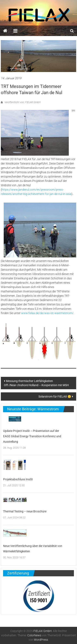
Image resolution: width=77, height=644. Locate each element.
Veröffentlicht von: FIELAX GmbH (22, 102)
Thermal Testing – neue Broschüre (25, 511)
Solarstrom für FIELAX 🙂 (55, 396)
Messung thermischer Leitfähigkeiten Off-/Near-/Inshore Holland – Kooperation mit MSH (36, 383)
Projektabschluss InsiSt (18, 479)
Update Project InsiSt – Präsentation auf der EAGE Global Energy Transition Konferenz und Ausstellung (32, 436)
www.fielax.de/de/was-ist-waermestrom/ (47, 313)
